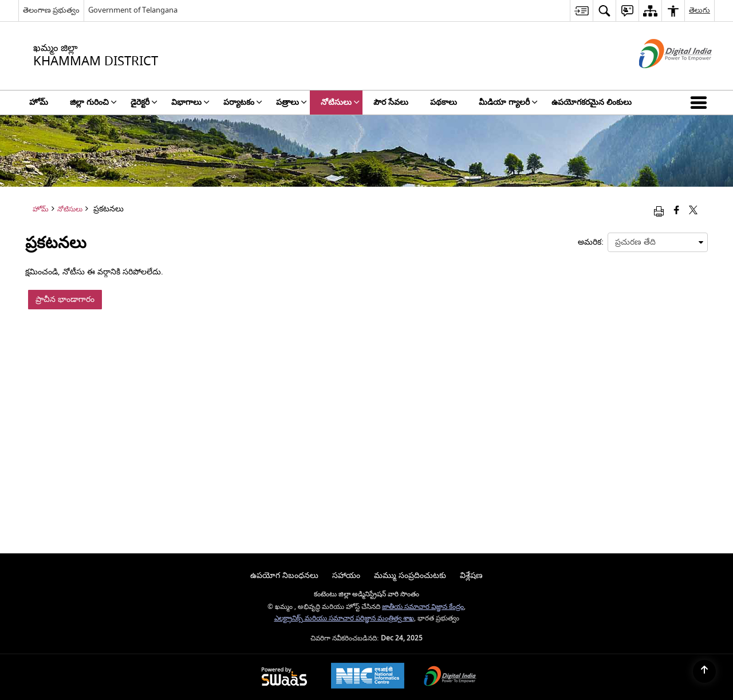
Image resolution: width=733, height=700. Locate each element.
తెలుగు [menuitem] (699, 10)
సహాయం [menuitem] (346, 575)
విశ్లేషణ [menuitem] (471, 575)
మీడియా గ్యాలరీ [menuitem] (508, 102)
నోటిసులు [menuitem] (340, 102)
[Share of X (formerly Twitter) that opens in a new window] (693, 211)
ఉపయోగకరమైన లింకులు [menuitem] (592, 102)
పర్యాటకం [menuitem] (243, 102)
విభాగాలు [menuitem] (190, 102)
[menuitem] (581, 11)
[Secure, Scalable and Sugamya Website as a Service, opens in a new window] (284, 677)
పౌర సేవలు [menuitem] (391, 102)
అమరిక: (591, 242)
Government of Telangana (133, 10)
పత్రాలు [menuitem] (291, 102)
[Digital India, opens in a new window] (450, 677)
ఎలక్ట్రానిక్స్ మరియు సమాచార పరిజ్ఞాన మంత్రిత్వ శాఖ (344, 618)
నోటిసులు (70, 209)
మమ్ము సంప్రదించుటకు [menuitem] (410, 575)
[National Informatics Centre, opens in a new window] (368, 677)
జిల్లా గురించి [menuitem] (93, 102)
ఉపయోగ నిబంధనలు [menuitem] (284, 575)
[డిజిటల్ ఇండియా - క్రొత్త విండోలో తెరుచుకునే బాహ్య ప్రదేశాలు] (661, 78)
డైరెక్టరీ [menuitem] (144, 102)
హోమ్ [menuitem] (39, 102)
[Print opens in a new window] (659, 211)
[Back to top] (704, 671)
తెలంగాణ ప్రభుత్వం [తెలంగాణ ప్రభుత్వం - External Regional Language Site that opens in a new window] (51, 10)
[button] (701, 103)
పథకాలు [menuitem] (444, 102)
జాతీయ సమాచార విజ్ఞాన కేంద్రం (423, 607)
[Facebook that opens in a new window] (677, 211)
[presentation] (658, 242)
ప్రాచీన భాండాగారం (65, 299)
